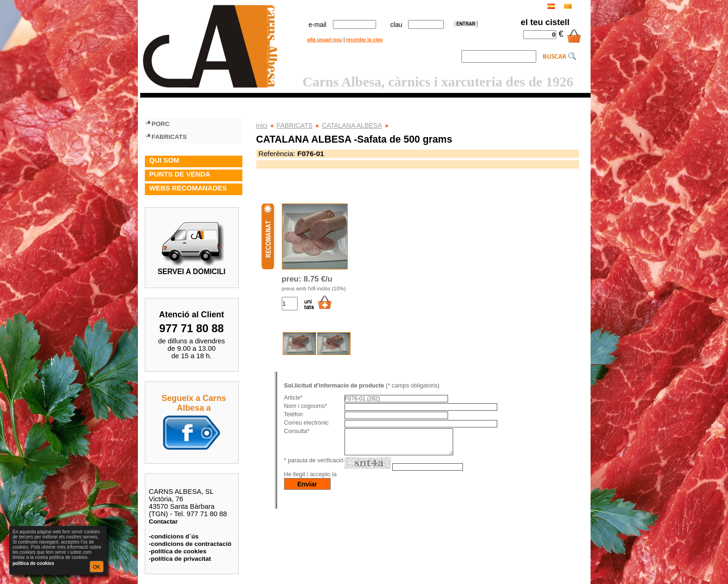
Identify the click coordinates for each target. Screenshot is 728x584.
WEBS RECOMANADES (188, 188)
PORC (161, 124)
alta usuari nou (325, 39)
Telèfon (294, 414)
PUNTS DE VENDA (180, 174)
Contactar (164, 522)
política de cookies (33, 563)
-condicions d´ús (174, 536)
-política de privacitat (180, 559)
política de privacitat (367, 480)
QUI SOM (164, 160)
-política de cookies (178, 551)
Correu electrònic (307, 423)
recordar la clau (364, 39)
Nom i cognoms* (306, 406)
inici (262, 125)
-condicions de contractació (190, 544)
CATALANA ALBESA (352, 125)
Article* (293, 398)
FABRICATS (295, 125)
